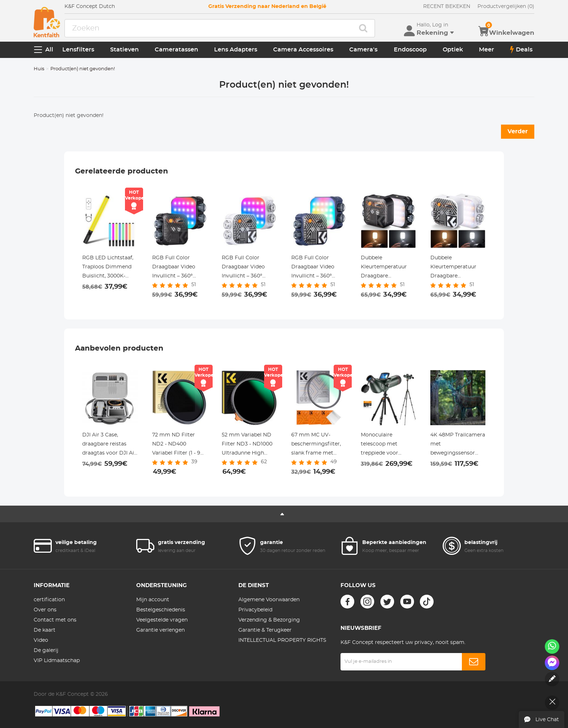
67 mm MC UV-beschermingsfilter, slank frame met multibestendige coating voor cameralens (316, 445)
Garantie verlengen (160, 630)
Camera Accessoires (303, 50)
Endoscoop (410, 50)
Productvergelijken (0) (506, 7)
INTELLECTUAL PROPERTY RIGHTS (282, 640)
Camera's (363, 50)
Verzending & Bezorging (269, 620)
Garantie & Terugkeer (265, 630)
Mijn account (153, 600)
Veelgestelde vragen (162, 620)
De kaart (45, 630)
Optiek (453, 50)
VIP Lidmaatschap (57, 661)
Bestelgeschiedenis (161, 610)
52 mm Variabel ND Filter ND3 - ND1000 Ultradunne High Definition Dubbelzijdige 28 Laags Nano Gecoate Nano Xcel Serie (248, 445)
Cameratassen (176, 50)
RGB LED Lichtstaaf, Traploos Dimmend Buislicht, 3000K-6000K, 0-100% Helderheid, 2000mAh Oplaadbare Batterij (110, 268)
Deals (521, 50)
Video (41, 640)
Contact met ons (55, 620)
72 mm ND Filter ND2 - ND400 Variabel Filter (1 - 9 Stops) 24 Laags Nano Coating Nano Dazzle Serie (180, 445)
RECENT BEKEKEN (447, 7)
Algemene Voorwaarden (269, 600)
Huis (39, 69)
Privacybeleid (255, 610)
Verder (518, 131)
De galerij (46, 650)
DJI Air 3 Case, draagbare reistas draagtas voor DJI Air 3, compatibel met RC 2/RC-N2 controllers (110, 445)
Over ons (45, 610)
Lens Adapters (236, 50)
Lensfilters (78, 50)
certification (49, 600)
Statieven (124, 50)
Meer (486, 50)
